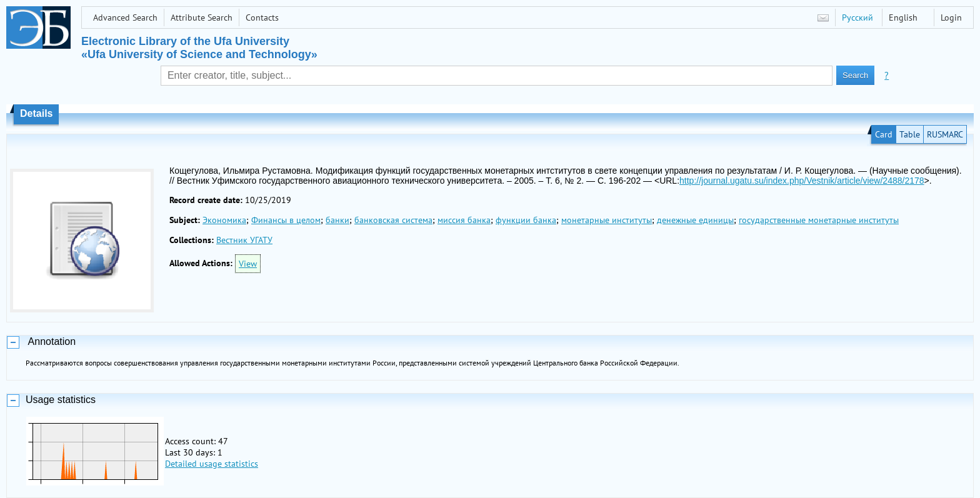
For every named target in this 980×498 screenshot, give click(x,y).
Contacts (262, 17)
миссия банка (464, 220)
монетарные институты (607, 220)
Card (884, 134)
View (248, 264)
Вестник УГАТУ (244, 240)
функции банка (526, 220)
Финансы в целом (286, 220)
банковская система (393, 220)
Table (910, 134)
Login (951, 17)
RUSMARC (945, 134)
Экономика (224, 220)
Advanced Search (125, 17)
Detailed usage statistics (212, 464)
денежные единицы (695, 220)
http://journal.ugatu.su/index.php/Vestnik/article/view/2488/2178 (802, 181)
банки (337, 220)
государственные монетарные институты (819, 220)
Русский (857, 17)
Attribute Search (202, 17)
